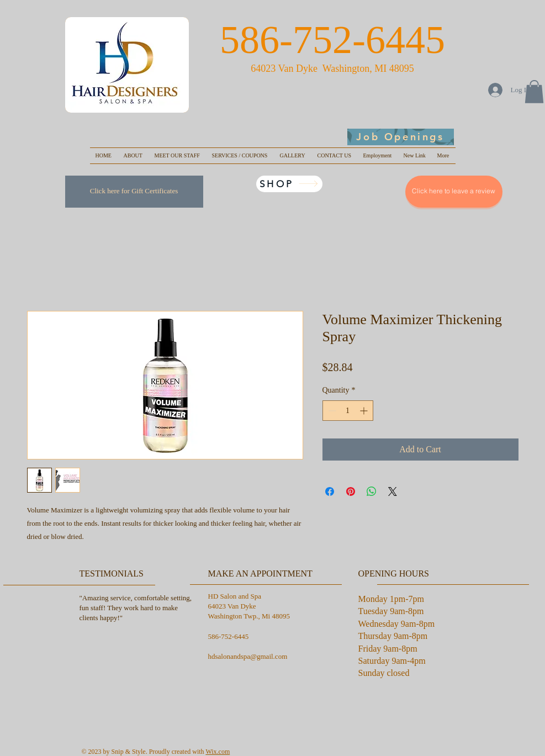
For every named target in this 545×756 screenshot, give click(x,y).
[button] (534, 92)
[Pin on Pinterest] (351, 491)
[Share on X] (393, 491)
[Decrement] (331, 411)
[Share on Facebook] (330, 491)
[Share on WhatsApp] (372, 491)
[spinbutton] (348, 411)
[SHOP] (289, 184)
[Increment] (365, 411)
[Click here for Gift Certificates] (134, 192)
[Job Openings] (401, 137)
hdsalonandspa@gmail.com (248, 656)
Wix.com (218, 752)
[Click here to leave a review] (454, 192)
